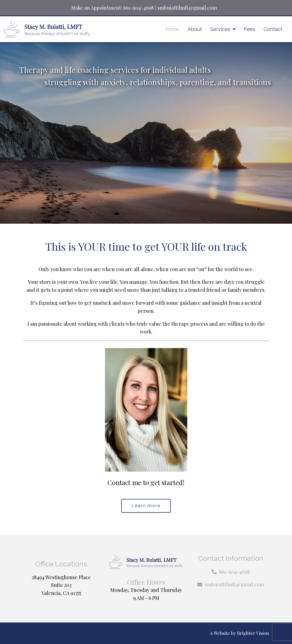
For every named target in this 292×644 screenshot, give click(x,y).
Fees (250, 29)
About (195, 29)
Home (172, 29)
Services (220, 29)
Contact (273, 29)
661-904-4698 (139, 8)
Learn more (146, 506)
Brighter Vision (253, 633)
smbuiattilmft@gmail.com (187, 8)
